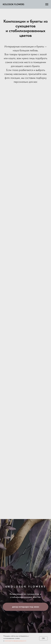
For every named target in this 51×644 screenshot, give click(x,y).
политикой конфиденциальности (15, 641)
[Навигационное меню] (47, 4)
